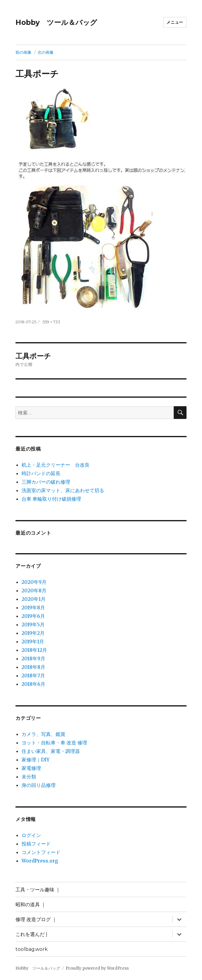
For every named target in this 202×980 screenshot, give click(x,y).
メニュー (175, 22)
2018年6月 (33, 684)
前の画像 (23, 52)
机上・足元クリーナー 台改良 (56, 465)
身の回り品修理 (39, 785)
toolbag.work (32, 949)
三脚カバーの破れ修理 (46, 482)
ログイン (31, 835)
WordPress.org (40, 861)
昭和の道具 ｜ (31, 905)
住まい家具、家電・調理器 (51, 751)
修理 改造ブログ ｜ (36, 919)
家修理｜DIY (36, 760)
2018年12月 (34, 650)
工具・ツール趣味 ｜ (38, 890)
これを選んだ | (31, 934)
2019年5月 (33, 624)
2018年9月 (33, 658)
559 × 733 (51, 322)
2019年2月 (33, 633)
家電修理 (31, 768)
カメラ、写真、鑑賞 (43, 734)
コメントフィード (41, 852)
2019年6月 (33, 616)
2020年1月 (34, 599)
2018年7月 (33, 675)
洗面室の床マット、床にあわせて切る (63, 490)
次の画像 (46, 52)
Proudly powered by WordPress (97, 968)
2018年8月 (33, 667)
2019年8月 (33, 607)
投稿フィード (36, 844)
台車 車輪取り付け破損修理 (51, 499)
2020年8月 (34, 590)
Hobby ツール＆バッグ (56, 22)
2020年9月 (34, 582)
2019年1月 (33, 641)
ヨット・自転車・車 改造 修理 (54, 743)
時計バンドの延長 (41, 473)
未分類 (29, 777)
